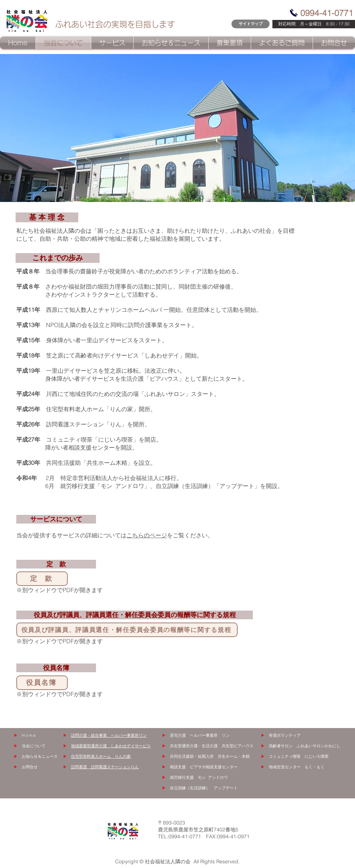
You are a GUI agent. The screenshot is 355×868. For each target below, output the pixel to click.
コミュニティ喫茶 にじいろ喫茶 (299, 756)
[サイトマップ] (250, 24)
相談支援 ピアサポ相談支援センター (204, 767)
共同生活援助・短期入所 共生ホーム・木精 (210, 756)
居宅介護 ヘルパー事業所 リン (200, 735)
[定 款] (42, 579)
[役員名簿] (42, 683)
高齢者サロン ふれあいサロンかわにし (305, 746)
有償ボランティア (285, 735)
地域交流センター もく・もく (297, 767)
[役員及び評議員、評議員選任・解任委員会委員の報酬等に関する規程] (127, 630)
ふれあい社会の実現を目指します (115, 24)
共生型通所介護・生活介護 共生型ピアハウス (212, 746)
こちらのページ (147, 535)
